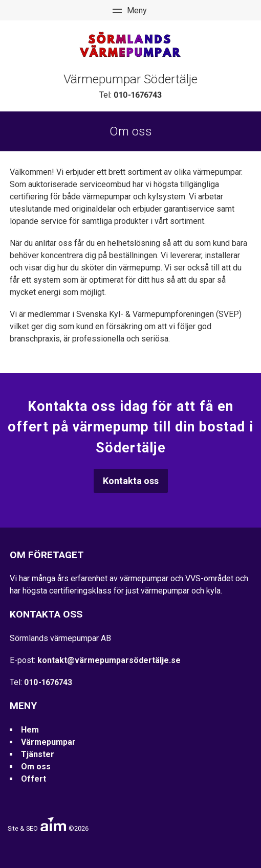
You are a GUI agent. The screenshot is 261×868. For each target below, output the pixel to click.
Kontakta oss (131, 481)
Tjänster (38, 754)
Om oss (36, 767)
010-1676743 (138, 95)
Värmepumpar (48, 742)
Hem (30, 730)
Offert (34, 779)
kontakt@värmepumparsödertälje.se (109, 660)
